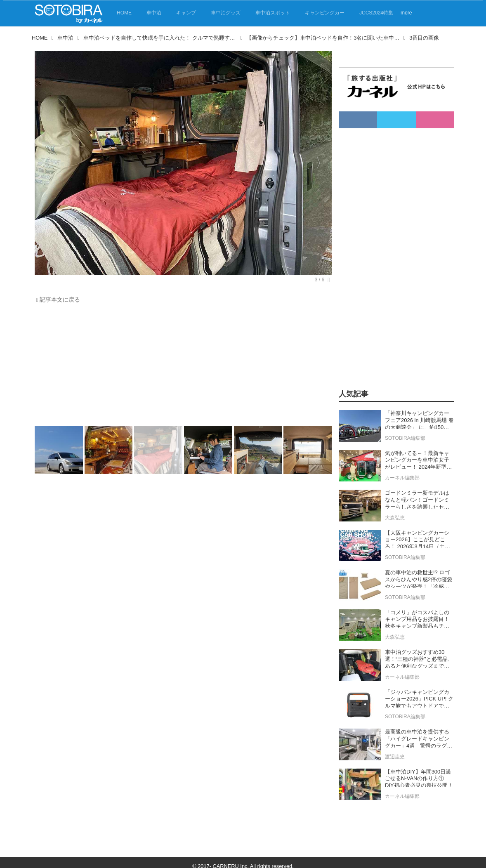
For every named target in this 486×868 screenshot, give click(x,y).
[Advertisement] (181, 367)
